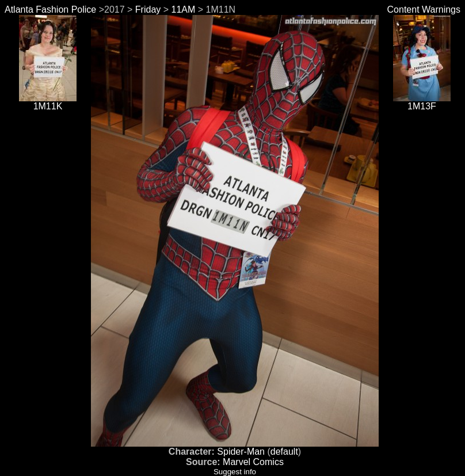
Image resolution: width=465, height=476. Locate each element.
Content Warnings (424, 9)
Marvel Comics (253, 462)
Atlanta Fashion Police (50, 9)
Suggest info (235, 472)
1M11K (48, 102)
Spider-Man (241, 452)
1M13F (422, 102)
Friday (148, 9)
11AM (184, 9)
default (284, 452)
